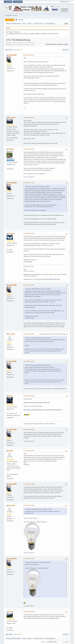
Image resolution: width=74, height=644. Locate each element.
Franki (11, 612)
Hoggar (32, 34)
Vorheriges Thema (51, 44)
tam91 (11, 451)
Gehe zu (43, 642)
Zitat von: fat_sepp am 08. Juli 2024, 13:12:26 (38, 365)
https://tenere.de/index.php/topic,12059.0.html (48, 279)
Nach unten (9, 50)
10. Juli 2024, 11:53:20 (29, 505)
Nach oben (9, 634)
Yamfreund (26, 34)
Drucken (65, 50)
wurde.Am (47, 99)
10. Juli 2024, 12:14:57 (29, 559)
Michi (21, 34)
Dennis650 (44, 34)
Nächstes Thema (63, 44)
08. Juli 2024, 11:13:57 (29, 183)
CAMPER (37, 34)
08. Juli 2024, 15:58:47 (29, 396)
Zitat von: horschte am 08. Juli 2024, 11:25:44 (38, 289)
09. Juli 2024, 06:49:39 (29, 429)
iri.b (7, 34)
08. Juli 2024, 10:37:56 (29, 118)
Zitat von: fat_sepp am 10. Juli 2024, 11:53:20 (38, 562)
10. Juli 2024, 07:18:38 (29, 484)
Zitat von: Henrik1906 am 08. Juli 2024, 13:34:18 (39, 509)
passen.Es (27, 498)
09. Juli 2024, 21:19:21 (29, 451)
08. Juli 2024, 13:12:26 (29, 334)
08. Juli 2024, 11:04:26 (29, 149)
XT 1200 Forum (28, 262)
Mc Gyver (12, 118)
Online (8, 28)
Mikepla (11, 34)
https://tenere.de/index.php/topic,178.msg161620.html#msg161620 (43, 410)
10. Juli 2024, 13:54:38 (29, 612)
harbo (11, 396)
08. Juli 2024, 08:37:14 (29, 55)
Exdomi (50, 34)
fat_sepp (12, 334)
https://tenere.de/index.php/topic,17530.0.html (37, 402)
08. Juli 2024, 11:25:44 (29, 233)
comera (16, 34)
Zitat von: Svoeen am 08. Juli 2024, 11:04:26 (38, 187)
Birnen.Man (58, 71)
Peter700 (55, 34)
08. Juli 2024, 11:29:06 (29, 285)
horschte (12, 233)
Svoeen (11, 149)
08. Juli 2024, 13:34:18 (29, 361)
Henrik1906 (12, 55)
